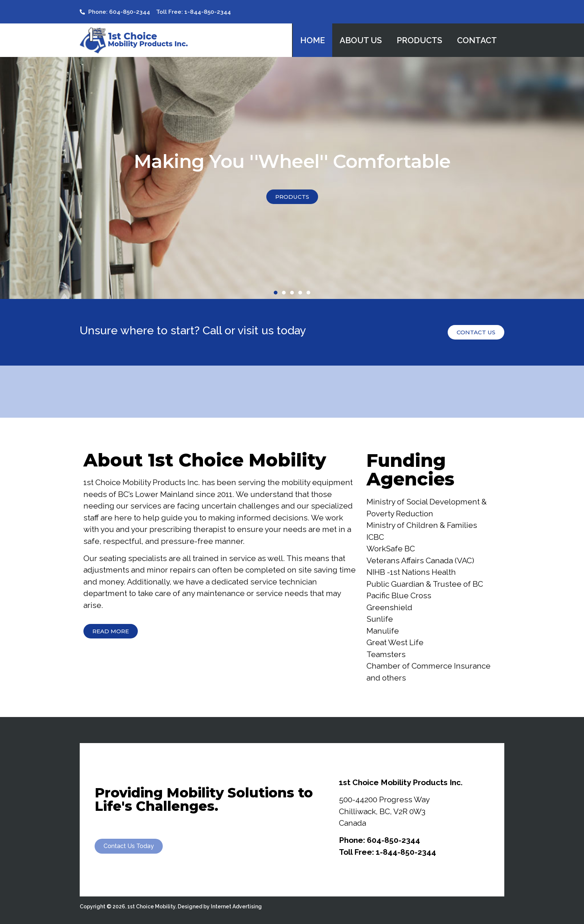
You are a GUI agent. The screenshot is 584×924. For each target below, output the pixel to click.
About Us (361, 40)
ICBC (375, 537)
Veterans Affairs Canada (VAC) (420, 560)
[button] (276, 293)
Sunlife (380, 619)
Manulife (383, 631)
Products (419, 40)
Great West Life (395, 642)
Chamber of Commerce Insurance (429, 666)
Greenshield (389, 607)
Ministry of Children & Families (422, 525)
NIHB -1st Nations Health (411, 572)
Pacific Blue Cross (399, 595)
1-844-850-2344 (406, 852)
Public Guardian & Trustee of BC (425, 584)
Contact (477, 40)
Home (312, 40)
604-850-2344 (393, 840)
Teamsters (386, 654)
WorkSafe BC (391, 549)
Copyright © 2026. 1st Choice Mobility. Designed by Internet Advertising (171, 907)
